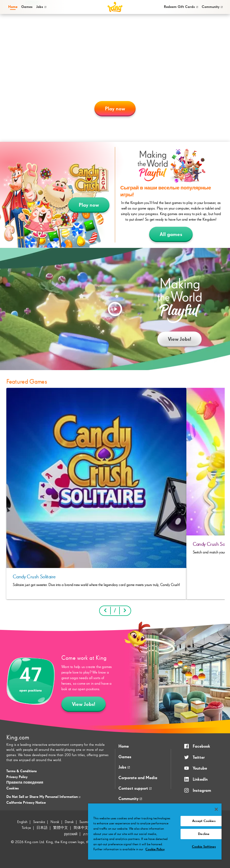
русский (71, 834)
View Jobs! (180, 339)
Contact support (135, 789)
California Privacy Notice (26, 803)
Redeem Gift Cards (181, 7)
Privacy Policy (17, 777)
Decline (204, 834)
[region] (155, 831)
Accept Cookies (204, 821)
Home (13, 7)
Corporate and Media (138, 778)
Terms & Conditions (22, 771)
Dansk (69, 822)
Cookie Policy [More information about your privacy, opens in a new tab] (155, 849)
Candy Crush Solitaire (34, 577)
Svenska (39, 822)
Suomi (84, 822)
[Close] (216, 809)
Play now (115, 109)
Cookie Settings (204, 847)
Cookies (13, 788)
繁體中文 (61, 828)
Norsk (55, 822)
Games (125, 757)
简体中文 (81, 828)
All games (171, 234)
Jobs (41, 7)
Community (212, 7)
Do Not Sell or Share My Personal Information (43, 797)
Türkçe (26, 828)
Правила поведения (25, 783)
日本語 (42, 828)
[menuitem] (12, 7)
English (22, 822)
